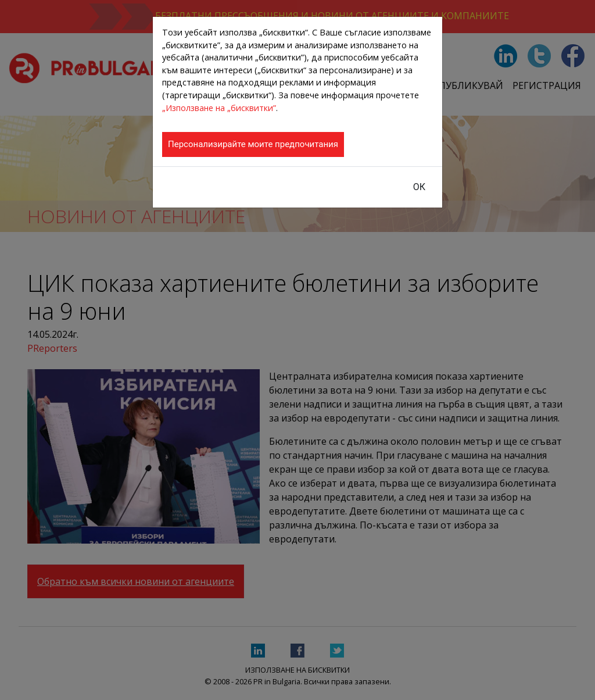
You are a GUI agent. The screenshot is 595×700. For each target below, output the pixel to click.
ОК (419, 187)
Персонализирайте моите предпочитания (253, 144)
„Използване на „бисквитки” (219, 108)
